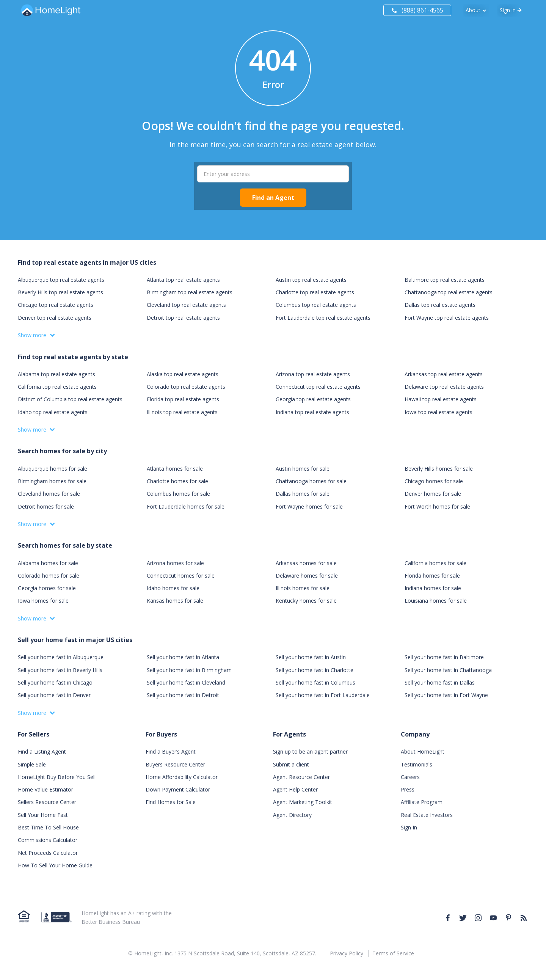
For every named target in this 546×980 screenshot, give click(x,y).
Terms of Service (393, 953)
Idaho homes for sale (173, 588)
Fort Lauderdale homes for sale (186, 506)
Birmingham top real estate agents (190, 292)
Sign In (409, 827)
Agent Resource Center (301, 777)
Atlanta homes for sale (175, 469)
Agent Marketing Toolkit (303, 802)
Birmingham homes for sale (52, 481)
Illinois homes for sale (303, 588)
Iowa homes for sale (43, 601)
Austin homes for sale (303, 469)
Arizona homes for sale (175, 563)
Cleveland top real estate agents (186, 305)
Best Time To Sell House (48, 827)
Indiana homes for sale (433, 588)
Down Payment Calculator (178, 789)
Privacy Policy (347, 953)
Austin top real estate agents (311, 280)
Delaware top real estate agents (444, 387)
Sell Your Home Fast (43, 815)
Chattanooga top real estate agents (449, 292)
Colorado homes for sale (49, 576)
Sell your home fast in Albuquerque (61, 657)
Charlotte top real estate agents (315, 292)
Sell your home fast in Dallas (440, 682)
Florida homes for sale (432, 576)
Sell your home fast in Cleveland (186, 682)
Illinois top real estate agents (182, 412)
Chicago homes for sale (434, 481)
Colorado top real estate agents (186, 387)
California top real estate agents (57, 387)
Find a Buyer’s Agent (171, 751)
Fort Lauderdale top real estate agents (323, 318)
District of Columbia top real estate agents (70, 399)
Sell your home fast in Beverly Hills (60, 670)
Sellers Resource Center (47, 802)
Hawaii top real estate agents (441, 399)
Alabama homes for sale (48, 563)
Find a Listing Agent (42, 751)
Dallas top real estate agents (440, 305)
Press (408, 789)
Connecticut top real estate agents (318, 387)
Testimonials (417, 764)
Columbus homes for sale (178, 494)
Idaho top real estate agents (53, 412)
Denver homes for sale (433, 494)
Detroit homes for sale (46, 506)
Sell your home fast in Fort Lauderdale (323, 695)
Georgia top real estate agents (313, 399)
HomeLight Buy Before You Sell (57, 777)
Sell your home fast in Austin (311, 657)
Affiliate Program (422, 802)
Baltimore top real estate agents (445, 280)
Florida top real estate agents (183, 399)
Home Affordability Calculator (182, 777)
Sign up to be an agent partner (310, 751)
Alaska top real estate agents (183, 374)
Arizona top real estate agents (313, 374)
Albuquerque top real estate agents (61, 280)
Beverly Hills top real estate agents (60, 292)
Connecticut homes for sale (181, 576)
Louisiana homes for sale (436, 601)
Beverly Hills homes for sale (439, 469)
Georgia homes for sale (47, 588)
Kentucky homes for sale (306, 601)
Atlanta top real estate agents (183, 280)
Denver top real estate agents (55, 318)
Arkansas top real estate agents (444, 374)
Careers (410, 777)
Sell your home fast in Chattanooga (448, 670)
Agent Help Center (295, 789)
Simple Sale (32, 764)
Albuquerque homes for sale (53, 469)
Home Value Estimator (45, 789)
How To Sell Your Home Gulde (55, 865)
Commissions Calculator (48, 840)
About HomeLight (423, 751)
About (473, 10)
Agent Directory (292, 815)
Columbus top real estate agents (316, 305)
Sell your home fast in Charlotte (315, 670)
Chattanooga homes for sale (311, 481)
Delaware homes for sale (307, 576)
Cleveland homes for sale (49, 494)
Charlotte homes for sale (177, 481)
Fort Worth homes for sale (437, 506)
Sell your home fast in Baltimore (444, 657)
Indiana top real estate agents (312, 412)
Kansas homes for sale (175, 601)
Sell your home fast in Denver (54, 695)
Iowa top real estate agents (439, 412)
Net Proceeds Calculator (48, 853)
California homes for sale (435, 563)
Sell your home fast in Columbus (315, 682)
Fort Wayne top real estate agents (447, 318)
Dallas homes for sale (303, 494)
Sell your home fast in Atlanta (183, 657)
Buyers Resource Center (175, 764)
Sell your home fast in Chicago (55, 682)
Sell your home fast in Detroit (183, 695)
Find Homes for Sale (171, 802)
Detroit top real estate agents (183, 318)
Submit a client (291, 764)
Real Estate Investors (427, 815)
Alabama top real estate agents (56, 374)
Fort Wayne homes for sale (309, 506)
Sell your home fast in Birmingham (189, 670)
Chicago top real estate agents (56, 305)
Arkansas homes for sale (306, 563)
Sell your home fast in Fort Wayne (446, 695)
